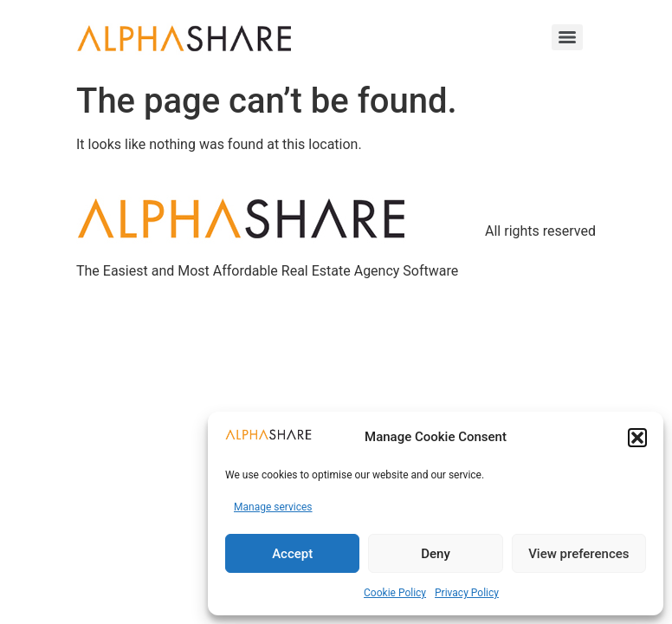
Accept (292, 554)
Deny (436, 554)
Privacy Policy (467, 593)
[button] (637, 438)
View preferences (578, 554)
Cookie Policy (395, 593)
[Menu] (567, 37)
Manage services (273, 507)
